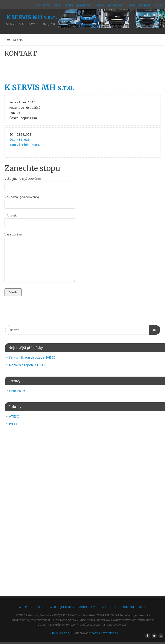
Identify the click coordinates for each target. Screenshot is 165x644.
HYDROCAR (115, 5)
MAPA (159, 5)
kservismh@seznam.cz (27, 145)
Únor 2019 (17, 391)
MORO (100, 5)
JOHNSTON (84, 5)
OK (153, 330)
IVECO (57, 5)
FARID (69, 5)
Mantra (95, 633)
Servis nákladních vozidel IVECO (32, 357)
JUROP (131, 5)
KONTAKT (145, 5)
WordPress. (111, 633)
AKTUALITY (43, 5)
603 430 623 (20, 140)
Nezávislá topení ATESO (27, 365)
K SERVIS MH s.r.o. (32, 17)
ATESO (14, 416)
